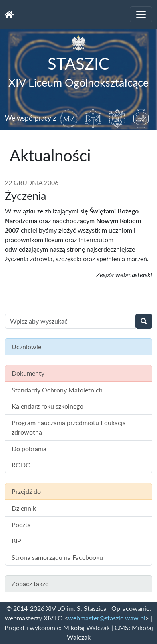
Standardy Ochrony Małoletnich (57, 390)
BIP (16, 541)
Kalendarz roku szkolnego (47, 406)
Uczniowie (26, 347)
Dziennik (24, 508)
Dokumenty (28, 373)
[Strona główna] (9, 14)
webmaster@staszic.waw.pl (107, 618)
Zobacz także (30, 583)
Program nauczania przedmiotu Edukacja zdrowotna (69, 427)
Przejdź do (26, 491)
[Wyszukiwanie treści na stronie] (70, 321)
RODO (21, 465)
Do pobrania (29, 448)
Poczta (21, 524)
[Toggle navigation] (141, 14)
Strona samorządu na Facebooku (57, 557)
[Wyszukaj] (144, 321)
